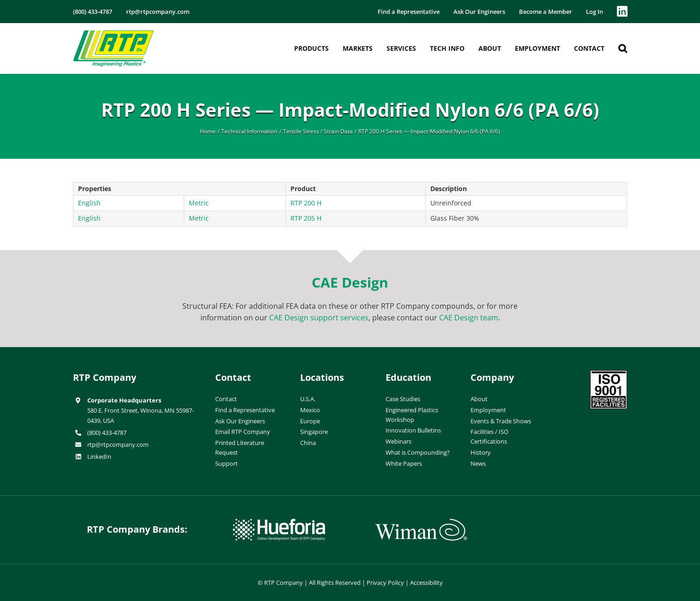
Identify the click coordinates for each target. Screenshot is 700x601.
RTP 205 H (306, 218)
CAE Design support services (319, 318)
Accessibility (426, 583)
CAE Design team (469, 318)
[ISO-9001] (609, 374)
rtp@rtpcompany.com (118, 445)
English (89, 203)
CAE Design (350, 282)
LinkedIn (99, 457)
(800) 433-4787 (107, 433)
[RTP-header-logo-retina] (113, 34)
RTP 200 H (306, 203)
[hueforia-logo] (279, 523)
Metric (199, 203)
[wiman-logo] (421, 523)
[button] (623, 48)
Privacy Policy (385, 583)
